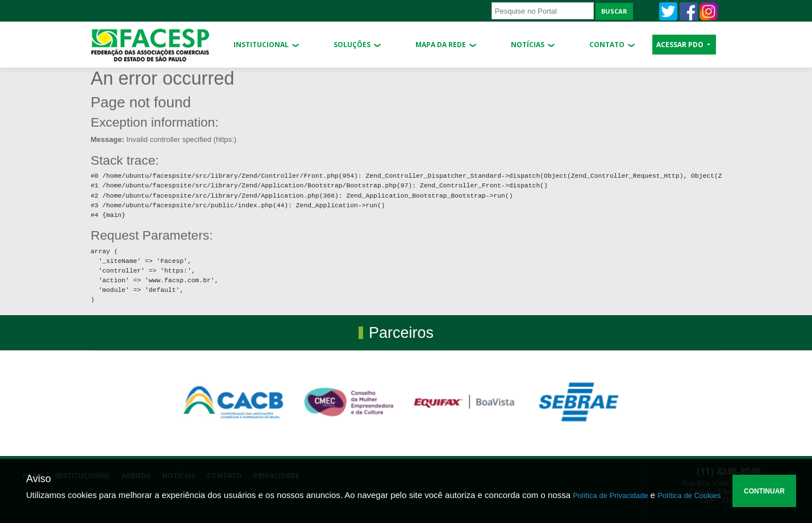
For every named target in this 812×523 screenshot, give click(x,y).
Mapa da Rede (441, 45)
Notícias (528, 45)
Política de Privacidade (610, 495)
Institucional (261, 45)
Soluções (352, 45)
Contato (607, 45)
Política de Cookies (689, 495)
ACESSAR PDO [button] (681, 45)
